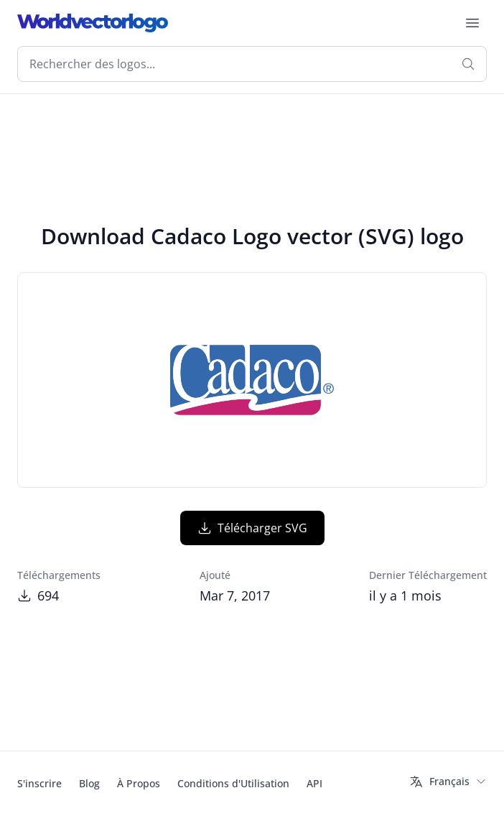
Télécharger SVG (252, 528)
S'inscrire (39, 783)
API (314, 783)
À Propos (139, 783)
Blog (89, 783)
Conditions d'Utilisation (233, 783)
